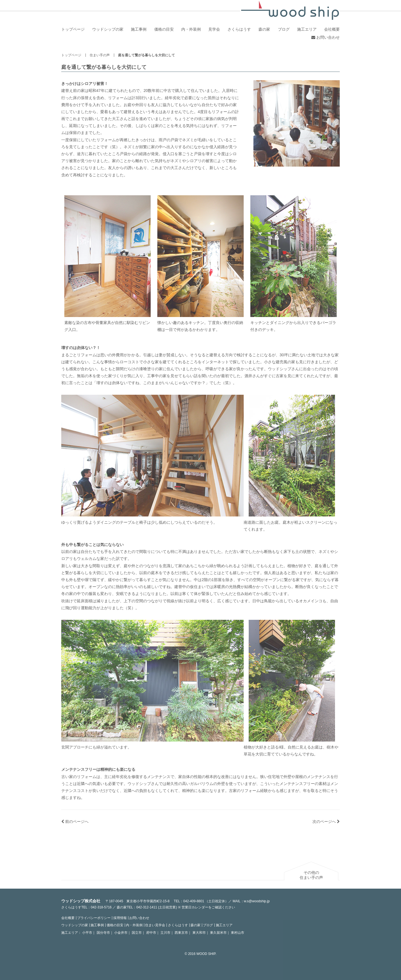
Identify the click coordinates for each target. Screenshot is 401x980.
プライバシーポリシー (94, 918)
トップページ (73, 29)
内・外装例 (191, 29)
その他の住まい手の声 (311, 875)
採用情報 (120, 918)
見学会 (214, 29)
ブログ (284, 29)
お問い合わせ (326, 37)
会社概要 (332, 29)
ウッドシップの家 (108, 29)
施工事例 (139, 29)
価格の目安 (164, 29)
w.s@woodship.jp (257, 901)
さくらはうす (239, 29)
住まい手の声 (100, 55)
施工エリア (307, 29)
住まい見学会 (155, 925)
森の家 (264, 29)
